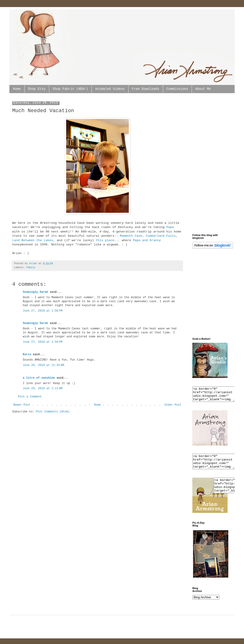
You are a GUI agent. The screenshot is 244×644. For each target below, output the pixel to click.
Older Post (173, 405)
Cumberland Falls (161, 236)
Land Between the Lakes (33, 240)
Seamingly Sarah (35, 292)
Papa (170, 227)
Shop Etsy (37, 89)
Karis (27, 354)
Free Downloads (146, 89)
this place (105, 240)
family (31, 267)
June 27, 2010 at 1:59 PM (43, 342)
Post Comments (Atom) (53, 412)
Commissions (177, 89)
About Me (203, 89)
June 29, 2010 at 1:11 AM (43, 389)
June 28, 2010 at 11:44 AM (43, 365)
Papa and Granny (147, 240)
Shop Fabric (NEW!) (70, 89)
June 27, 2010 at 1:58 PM (43, 311)
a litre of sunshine (39, 378)
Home (17, 89)
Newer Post (22, 405)
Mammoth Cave (131, 236)
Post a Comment (30, 397)
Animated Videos (110, 89)
